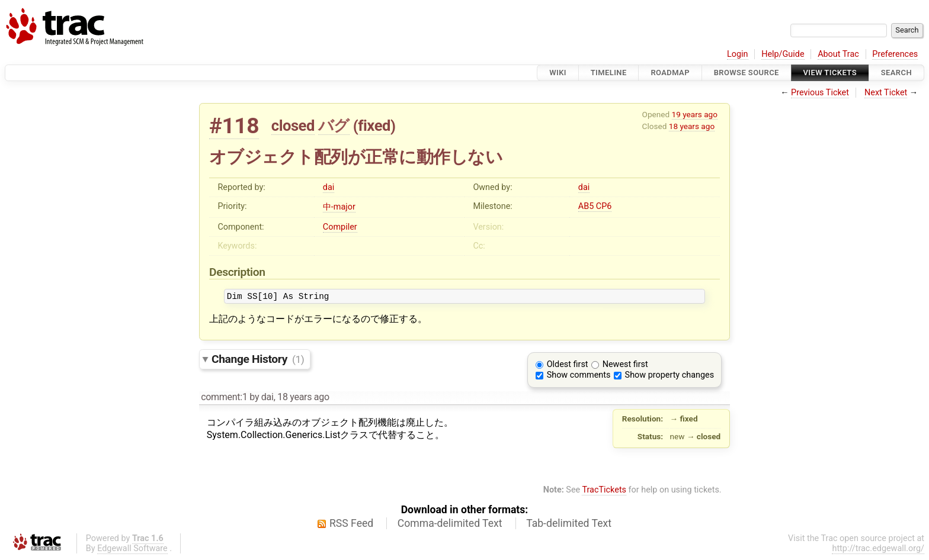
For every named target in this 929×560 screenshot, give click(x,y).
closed (293, 125)
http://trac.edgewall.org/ (878, 550)
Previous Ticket (820, 93)
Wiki (558, 73)
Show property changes (669, 377)
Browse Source (747, 73)
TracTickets (604, 492)
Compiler (340, 227)
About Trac (838, 54)
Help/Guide (783, 54)
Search (896, 73)
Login (738, 54)
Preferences (895, 54)
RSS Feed (351, 525)
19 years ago (695, 114)
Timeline (609, 73)
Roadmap (670, 73)
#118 (234, 126)
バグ (334, 125)
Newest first (625, 366)
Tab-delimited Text (569, 525)
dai (329, 187)
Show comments (579, 377)
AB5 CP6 (595, 206)
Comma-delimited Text (450, 525)
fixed (374, 125)
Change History (258, 361)
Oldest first (568, 366)
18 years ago (692, 126)
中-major (339, 207)
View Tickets (830, 73)
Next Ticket (886, 93)
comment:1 (224, 399)
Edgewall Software (132, 550)
